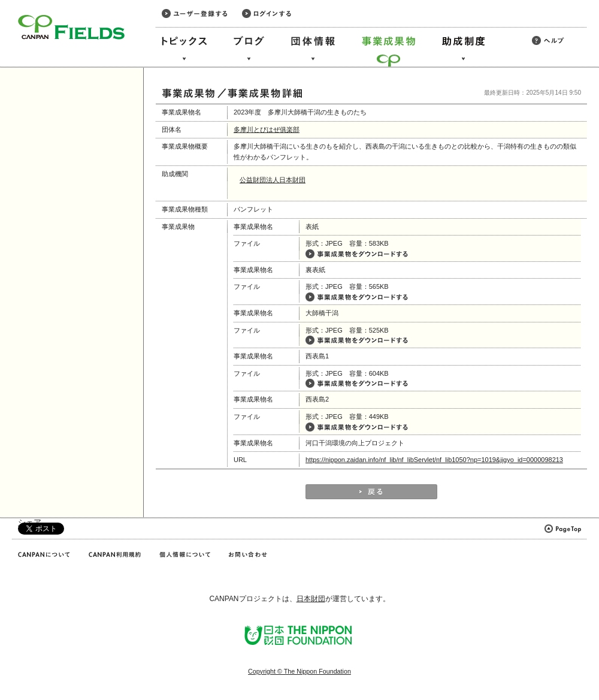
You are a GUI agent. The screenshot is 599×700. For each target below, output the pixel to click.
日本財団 (311, 599)
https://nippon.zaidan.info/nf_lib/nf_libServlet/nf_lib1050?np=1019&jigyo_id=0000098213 (434, 460)
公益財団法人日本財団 (273, 180)
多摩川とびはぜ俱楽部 (267, 129)
